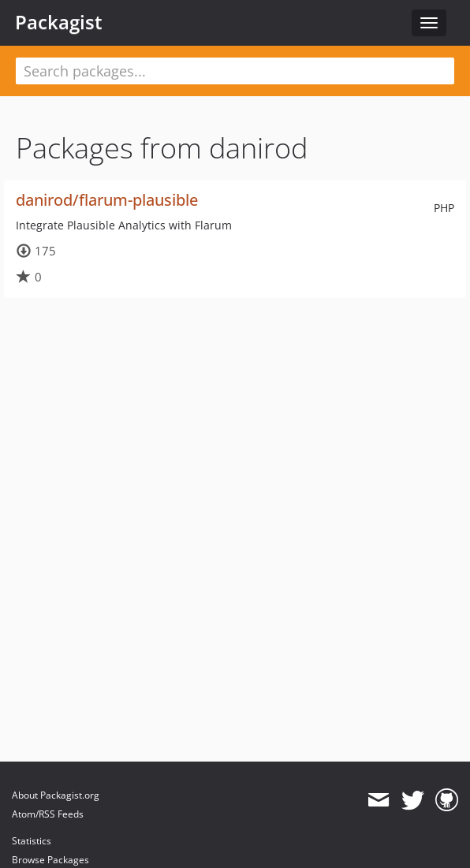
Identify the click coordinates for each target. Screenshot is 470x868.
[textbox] (235, 71)
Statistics (32, 841)
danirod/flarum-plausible (107, 200)
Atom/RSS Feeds (48, 814)
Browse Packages (50, 860)
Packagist (59, 22)
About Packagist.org (56, 795)
